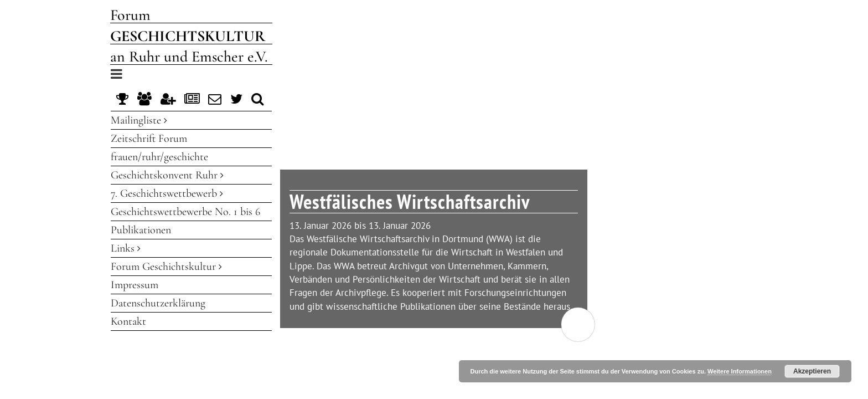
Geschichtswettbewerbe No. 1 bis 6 (185, 212)
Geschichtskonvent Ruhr (167, 175)
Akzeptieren (812, 371)
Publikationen (141, 230)
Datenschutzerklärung (158, 303)
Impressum (135, 285)
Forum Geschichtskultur (166, 267)
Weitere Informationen (740, 371)
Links (126, 248)
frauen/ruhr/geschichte (159, 157)
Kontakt (128, 321)
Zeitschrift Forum (149, 139)
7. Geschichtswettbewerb (167, 193)
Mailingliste (139, 120)
